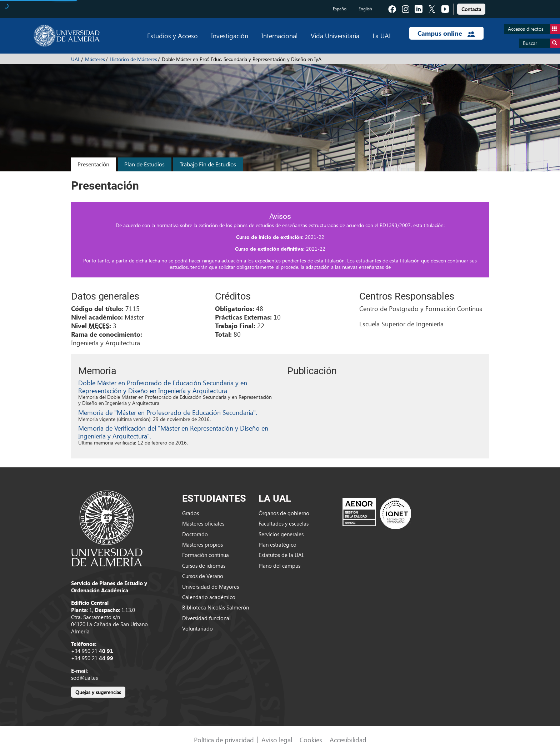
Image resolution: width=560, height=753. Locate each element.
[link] (471, 8)
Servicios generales (281, 534)
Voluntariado (197, 628)
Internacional (279, 36)
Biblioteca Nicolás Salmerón (216, 607)
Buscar (541, 43)
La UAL (382, 36)
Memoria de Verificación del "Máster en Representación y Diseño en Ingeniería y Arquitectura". (173, 432)
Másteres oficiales (203, 523)
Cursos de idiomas (204, 566)
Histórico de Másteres (133, 59)
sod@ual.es (84, 678)
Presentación (93, 164)
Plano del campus (279, 566)
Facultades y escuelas (284, 523)
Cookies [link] (311, 740)
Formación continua (206, 555)
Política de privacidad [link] (224, 740)
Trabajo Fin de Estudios (208, 164)
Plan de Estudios (144, 164)
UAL (76, 59)
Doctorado (195, 534)
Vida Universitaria (335, 36)
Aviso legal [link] (277, 740)
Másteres (95, 59)
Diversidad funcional (206, 618)
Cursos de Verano (203, 576)
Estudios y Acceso (172, 36)
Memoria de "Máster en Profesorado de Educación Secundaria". (168, 412)
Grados (191, 513)
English (365, 9)
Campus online (446, 33)
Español (340, 9)
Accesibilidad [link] (348, 740)
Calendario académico (209, 597)
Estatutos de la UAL (281, 555)
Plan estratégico (277, 544)
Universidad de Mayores (211, 587)
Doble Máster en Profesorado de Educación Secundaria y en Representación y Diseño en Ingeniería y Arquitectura (163, 386)
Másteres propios (202, 544)
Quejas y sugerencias (98, 692)
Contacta (471, 9)
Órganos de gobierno (284, 513)
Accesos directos (534, 29)
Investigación (230, 36)
